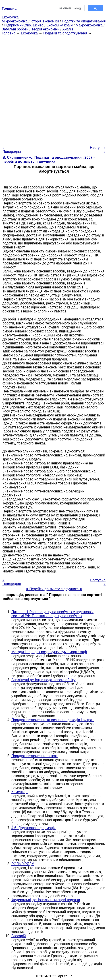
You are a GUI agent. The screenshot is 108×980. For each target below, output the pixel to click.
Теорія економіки (45, 29)
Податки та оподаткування (84, 21)
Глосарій (19, 936)
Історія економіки (45, 21)
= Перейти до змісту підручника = (54, 589)
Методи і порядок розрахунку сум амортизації (49, 652)
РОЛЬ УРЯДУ (23, 864)
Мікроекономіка (15, 21)
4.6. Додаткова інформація (33, 828)
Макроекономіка (89, 25)
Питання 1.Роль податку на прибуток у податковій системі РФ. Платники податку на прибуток (52, 614)
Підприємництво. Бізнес (24, 25)
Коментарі (20, 792)
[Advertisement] (54, 89)
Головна (9, 33)
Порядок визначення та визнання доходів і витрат (53, 720)
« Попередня (12, 150)
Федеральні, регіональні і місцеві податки (46, 900)
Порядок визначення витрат (34, 756)
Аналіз (68, 29)
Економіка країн (60, 25)
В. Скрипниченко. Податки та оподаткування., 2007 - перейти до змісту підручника (49, 159)
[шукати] (70, 8)
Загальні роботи (15, 29)
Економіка (10, 17)
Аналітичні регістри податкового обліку (44, 680)
